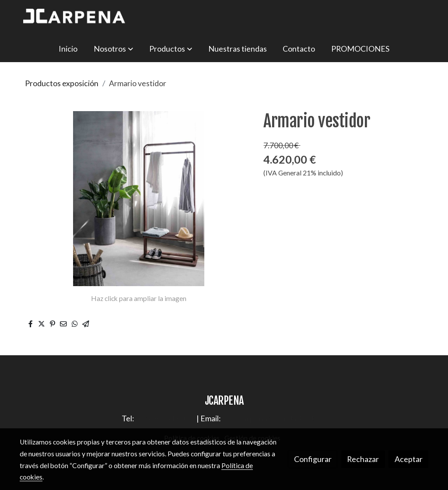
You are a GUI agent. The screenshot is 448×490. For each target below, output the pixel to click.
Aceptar (409, 459)
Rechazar (363, 459)
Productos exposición (62, 83)
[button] (113, 49)
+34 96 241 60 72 (166, 418)
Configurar (313, 459)
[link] (76, 17)
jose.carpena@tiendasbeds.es (274, 418)
